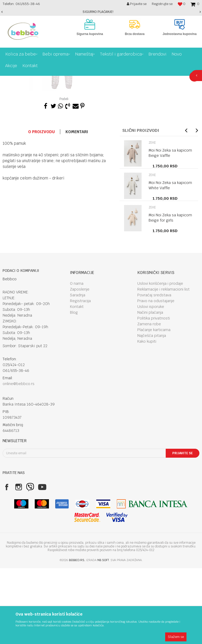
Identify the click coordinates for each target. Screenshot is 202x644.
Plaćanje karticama (154, 406)
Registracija (80, 377)
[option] (101, 12)
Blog (74, 388)
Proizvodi (25, 80)
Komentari (77, 208)
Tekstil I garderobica (51, 80)
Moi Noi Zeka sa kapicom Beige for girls (170, 293)
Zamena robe (149, 400)
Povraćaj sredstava (154, 371)
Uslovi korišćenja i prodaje (160, 359)
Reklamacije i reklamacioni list (163, 365)
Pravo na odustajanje (156, 377)
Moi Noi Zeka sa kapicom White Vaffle (170, 261)
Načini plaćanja (150, 388)
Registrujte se (162, 4)
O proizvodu (41, 208)
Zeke (96, 80)
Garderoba (79, 80)
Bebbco (8, 80)
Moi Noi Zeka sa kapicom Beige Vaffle (170, 229)
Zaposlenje (80, 365)
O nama (77, 359)
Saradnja (78, 371)
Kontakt (77, 382)
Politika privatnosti (154, 394)
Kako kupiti (147, 417)
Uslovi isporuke (151, 382)
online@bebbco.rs (19, 460)
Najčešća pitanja (152, 411)
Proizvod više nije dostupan (137, 136)
